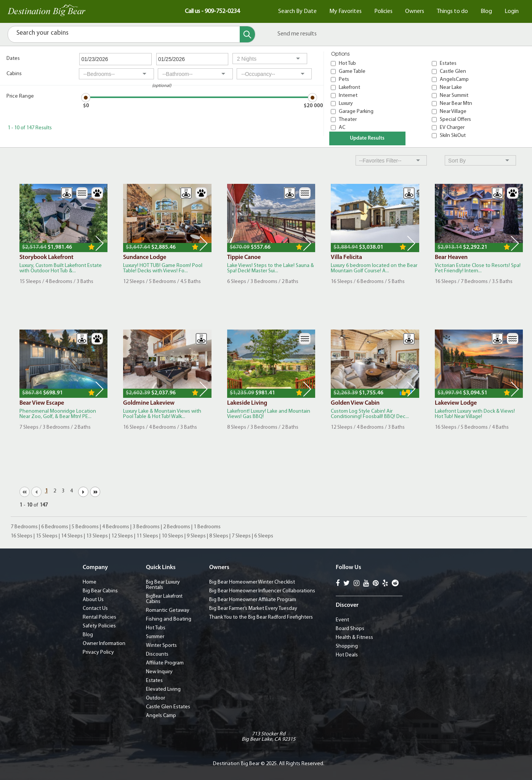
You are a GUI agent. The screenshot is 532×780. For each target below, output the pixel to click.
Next (99, 243)
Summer (155, 637)
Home (90, 582)
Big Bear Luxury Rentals (163, 585)
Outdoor (155, 698)
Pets (344, 80)
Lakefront (349, 88)
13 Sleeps (97, 536)
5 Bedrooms (85, 527)
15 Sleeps (47, 536)
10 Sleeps (172, 536)
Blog (486, 11)
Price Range (20, 96)
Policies (383, 11)
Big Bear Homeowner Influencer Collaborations (262, 591)
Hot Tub (347, 64)
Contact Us (95, 609)
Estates (448, 64)
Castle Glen (453, 72)
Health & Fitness (354, 638)
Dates (13, 59)
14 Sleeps (72, 536)
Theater (348, 120)
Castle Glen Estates (168, 707)
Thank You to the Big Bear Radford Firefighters (261, 617)
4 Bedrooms (116, 527)
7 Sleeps (241, 536)
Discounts (157, 654)
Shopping (347, 646)
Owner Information (104, 644)
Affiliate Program (165, 663)
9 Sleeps (196, 536)
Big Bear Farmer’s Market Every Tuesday (253, 609)
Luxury (346, 104)
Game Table (352, 72)
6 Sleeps (264, 536)
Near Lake (451, 88)
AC (342, 128)
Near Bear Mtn (456, 104)
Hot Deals (347, 655)
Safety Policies (99, 626)
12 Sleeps (122, 536)
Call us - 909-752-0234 (212, 11)
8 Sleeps (219, 536)
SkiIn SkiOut (453, 136)
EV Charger (452, 128)
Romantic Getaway (168, 610)
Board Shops (350, 629)
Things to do (452, 11)
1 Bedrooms (207, 527)
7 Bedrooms (24, 527)
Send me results (297, 34)
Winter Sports (161, 646)
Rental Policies (99, 617)
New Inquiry (159, 672)
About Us (93, 600)
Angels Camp (161, 716)
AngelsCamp (454, 80)
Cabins (14, 74)
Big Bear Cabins (100, 591)
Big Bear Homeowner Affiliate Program (253, 600)
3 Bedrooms (146, 527)
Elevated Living (163, 689)
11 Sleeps (147, 536)
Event (342, 620)
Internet (348, 96)
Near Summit (454, 96)
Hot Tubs (156, 628)
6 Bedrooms (55, 527)
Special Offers (455, 120)
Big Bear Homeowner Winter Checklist (252, 582)
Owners (415, 11)
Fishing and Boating (169, 619)
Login (512, 11)
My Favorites (345, 11)
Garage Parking (356, 112)
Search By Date (297, 11)
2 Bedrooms (177, 527)
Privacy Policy (98, 652)
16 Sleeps (22, 536)
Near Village (453, 112)
